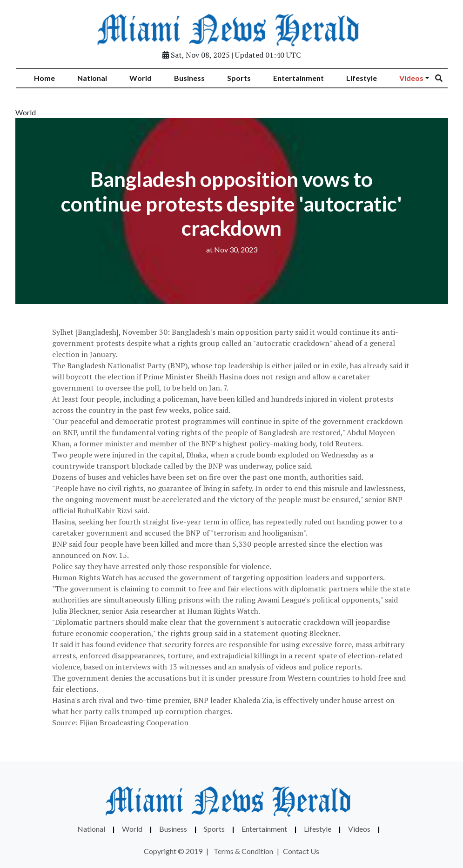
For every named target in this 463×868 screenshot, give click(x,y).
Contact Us (301, 851)
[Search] (445, 78)
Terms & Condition (243, 851)
